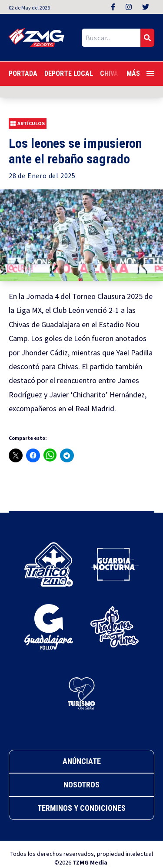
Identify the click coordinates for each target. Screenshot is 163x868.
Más (140, 73)
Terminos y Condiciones (81, 808)
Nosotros (81, 785)
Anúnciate (82, 761)
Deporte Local (69, 73)
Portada (23, 73)
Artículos (28, 124)
